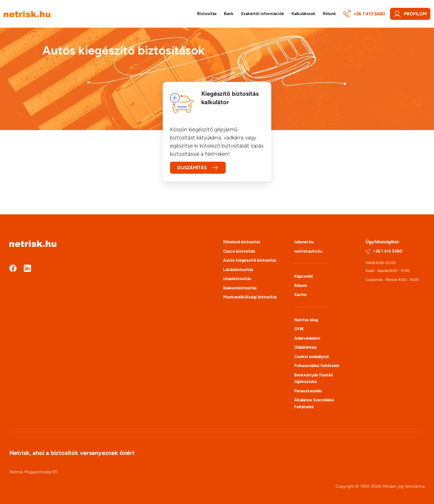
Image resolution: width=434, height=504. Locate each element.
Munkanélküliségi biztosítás (250, 297)
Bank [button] (229, 14)
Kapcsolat (304, 276)
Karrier (301, 295)
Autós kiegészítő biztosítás (250, 260)
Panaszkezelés (308, 391)
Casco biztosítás (239, 251)
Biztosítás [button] (207, 14)
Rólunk (301, 286)
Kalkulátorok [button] (303, 14)
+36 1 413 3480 (364, 14)
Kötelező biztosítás (242, 242)
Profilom (410, 14)
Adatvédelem (307, 338)
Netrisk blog (306, 320)
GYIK (299, 329)
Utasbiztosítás (237, 279)
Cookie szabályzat (312, 357)
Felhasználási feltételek (317, 366)
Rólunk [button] (329, 14)
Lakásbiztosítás (238, 270)
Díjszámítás (198, 168)
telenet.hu (304, 242)
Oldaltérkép (305, 347)
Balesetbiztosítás (240, 288)
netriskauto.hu (308, 251)
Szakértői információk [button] (263, 14)
